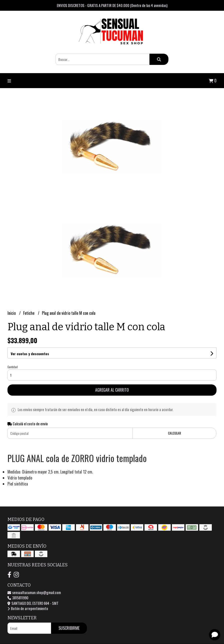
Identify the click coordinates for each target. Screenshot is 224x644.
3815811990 (18, 598)
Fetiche (29, 313)
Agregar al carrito (112, 390)
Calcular (174, 433)
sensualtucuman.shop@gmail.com (34, 592)
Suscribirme (69, 628)
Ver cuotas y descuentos (30, 354)
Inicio (12, 313)
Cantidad (13, 367)
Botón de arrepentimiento (28, 608)
